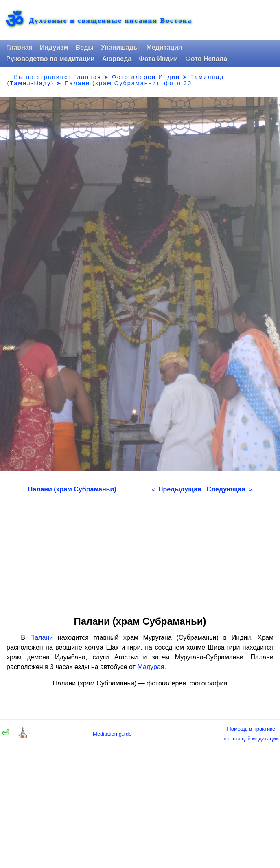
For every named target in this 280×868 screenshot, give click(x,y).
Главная (19, 47)
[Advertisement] (140, 552)
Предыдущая (176, 489)
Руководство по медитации (50, 59)
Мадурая (151, 667)
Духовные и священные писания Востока (110, 21)
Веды (85, 47)
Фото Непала (206, 59)
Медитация (164, 47)
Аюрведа (117, 59)
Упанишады (120, 47)
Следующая (229, 489)
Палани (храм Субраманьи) (72, 489)
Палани (42, 638)
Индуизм (54, 47)
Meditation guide (112, 734)
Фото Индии (158, 59)
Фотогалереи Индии (146, 77)
